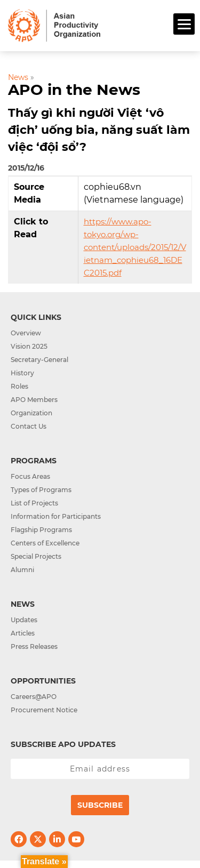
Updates (24, 620)
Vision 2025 (29, 346)
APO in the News (74, 90)
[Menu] (184, 24)
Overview (26, 333)
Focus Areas (30, 476)
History (22, 373)
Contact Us (29, 426)
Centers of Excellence (45, 543)
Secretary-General (39, 360)
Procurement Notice (44, 710)
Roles (19, 386)
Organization (31, 413)
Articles (23, 633)
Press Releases (34, 646)
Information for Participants (56, 516)
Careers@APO (34, 697)
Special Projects (36, 556)
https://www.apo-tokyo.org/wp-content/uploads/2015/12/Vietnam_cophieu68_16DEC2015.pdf (135, 247)
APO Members (34, 400)
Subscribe (100, 805)
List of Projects (34, 503)
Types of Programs (41, 490)
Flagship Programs (41, 530)
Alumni (22, 570)
